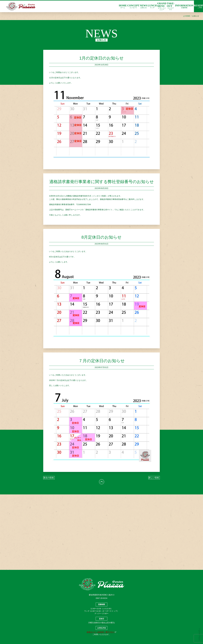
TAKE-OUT (171, 6)
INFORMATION (184, 6)
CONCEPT (133, 6)
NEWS (144, 6)
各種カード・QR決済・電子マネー (101, 632)
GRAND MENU (162, 6)
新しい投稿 (154, 478)
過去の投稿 (49, 478)
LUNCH (152, 6)
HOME (123, 6)
